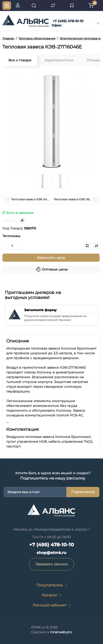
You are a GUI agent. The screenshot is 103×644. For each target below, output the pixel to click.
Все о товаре (20, 60)
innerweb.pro (61, 632)
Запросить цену (51, 258)
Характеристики (59, 60)
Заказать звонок (52, 564)
